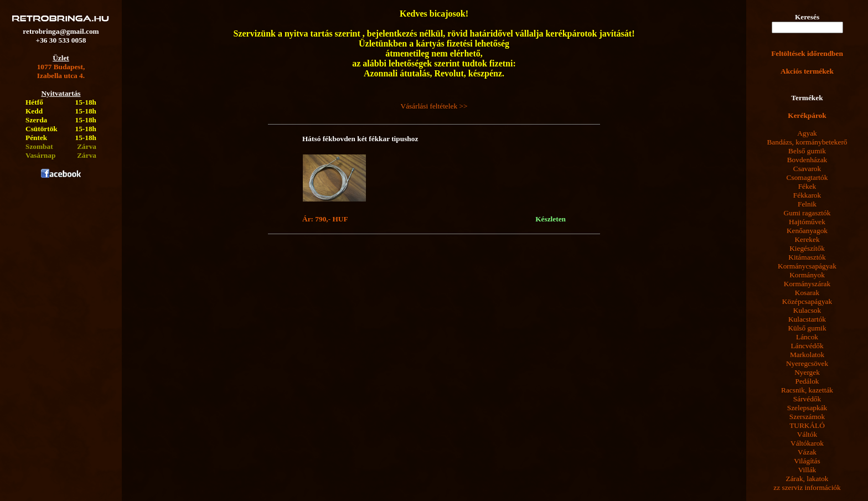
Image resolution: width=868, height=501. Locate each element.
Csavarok (807, 169)
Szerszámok (807, 417)
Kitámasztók (807, 257)
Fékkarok (807, 195)
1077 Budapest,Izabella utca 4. (61, 71)
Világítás (807, 461)
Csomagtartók (807, 177)
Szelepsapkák (807, 408)
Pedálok (807, 381)
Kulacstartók (807, 319)
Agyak (807, 133)
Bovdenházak (807, 160)
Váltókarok (807, 443)
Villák (807, 470)
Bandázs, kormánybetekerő (807, 142)
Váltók (807, 434)
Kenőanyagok (807, 231)
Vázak (807, 452)
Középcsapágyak (807, 301)
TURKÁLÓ (807, 425)
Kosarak (807, 293)
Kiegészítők (807, 248)
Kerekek (807, 239)
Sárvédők (807, 399)
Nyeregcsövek (807, 363)
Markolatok (807, 355)
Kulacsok (807, 310)
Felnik (807, 204)
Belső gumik (807, 151)
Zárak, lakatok (807, 479)
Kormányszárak (807, 284)
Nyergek (807, 372)
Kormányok (807, 275)
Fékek (807, 186)
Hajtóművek (807, 222)
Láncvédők (807, 346)
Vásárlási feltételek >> (434, 106)
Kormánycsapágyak (807, 266)
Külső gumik (807, 328)
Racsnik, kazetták (807, 390)
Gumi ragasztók (807, 213)
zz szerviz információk (807, 487)
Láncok (807, 337)
